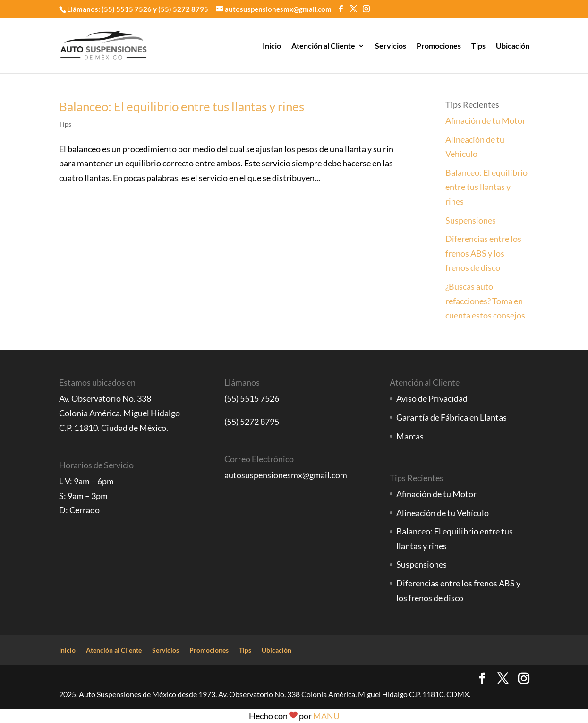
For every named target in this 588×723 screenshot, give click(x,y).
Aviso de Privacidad (432, 398)
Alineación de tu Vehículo (443, 513)
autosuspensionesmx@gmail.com (286, 475)
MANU (326, 716)
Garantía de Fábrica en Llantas (452, 417)
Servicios (391, 46)
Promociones (439, 46)
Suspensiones (471, 220)
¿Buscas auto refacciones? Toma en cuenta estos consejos (485, 301)
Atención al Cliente (323, 46)
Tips (478, 46)
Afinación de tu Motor (486, 120)
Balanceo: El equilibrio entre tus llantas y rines (182, 106)
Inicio (272, 46)
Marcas (410, 436)
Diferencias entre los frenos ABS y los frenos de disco (483, 253)
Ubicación (513, 46)
